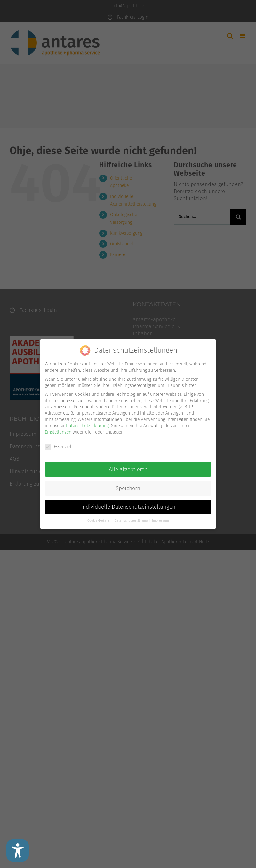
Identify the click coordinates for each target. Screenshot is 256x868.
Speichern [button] (128, 488)
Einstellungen (58, 431)
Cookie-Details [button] (99, 520)
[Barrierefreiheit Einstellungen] (18, 850)
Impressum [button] (160, 520)
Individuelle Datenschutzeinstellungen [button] (128, 507)
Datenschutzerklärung (87, 425)
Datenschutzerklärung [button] (131, 520)
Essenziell (59, 446)
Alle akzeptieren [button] (128, 469)
